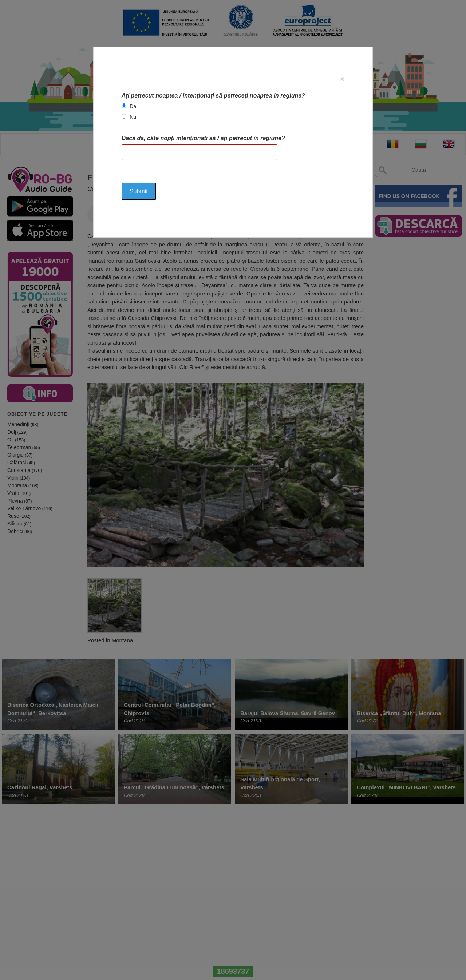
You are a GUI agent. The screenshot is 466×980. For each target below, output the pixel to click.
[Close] (342, 79)
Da (133, 106)
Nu (133, 117)
